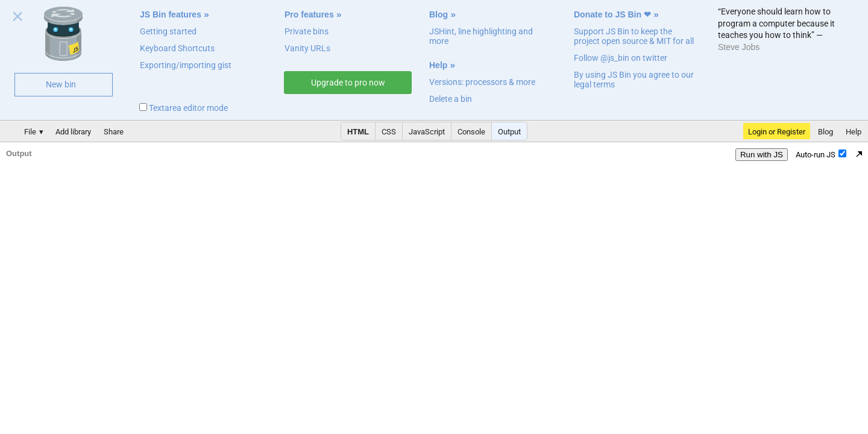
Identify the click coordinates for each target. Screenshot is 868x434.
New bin (61, 84)
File (30, 132)
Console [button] (471, 132)
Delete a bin (451, 99)
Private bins (307, 31)
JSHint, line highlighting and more (481, 36)
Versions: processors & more (482, 82)
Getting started (168, 31)
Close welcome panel (18, 19)
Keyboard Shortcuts (177, 48)
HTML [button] (358, 132)
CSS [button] (389, 132)
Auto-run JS (821, 154)
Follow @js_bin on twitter (621, 58)
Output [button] (509, 132)
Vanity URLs (307, 48)
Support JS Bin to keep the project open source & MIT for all (634, 36)
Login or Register (777, 132)
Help (438, 65)
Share (114, 132)
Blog (439, 14)
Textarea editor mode (184, 108)
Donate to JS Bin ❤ (612, 14)
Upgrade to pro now (348, 83)
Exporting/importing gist (186, 65)
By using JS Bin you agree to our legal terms (634, 80)
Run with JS (762, 155)
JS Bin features (171, 14)
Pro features (309, 14)
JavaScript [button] (427, 132)
